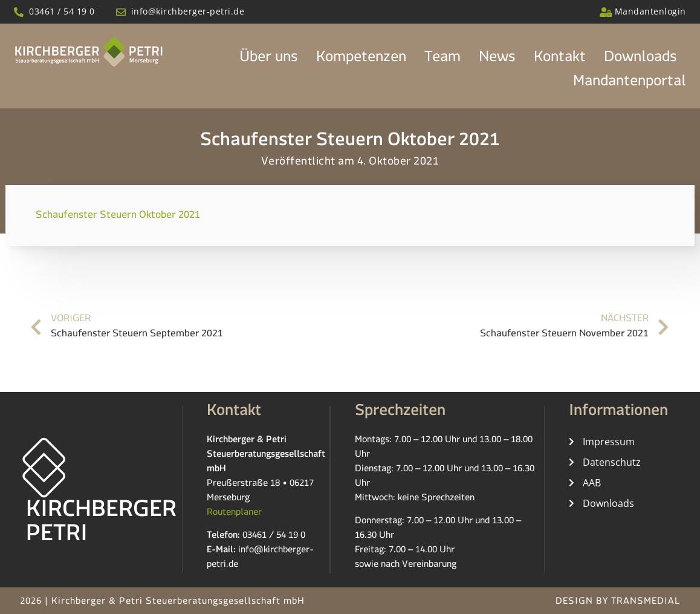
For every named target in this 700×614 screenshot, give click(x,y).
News (497, 60)
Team (442, 60)
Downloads (640, 60)
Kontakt (560, 60)
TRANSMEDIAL (646, 603)
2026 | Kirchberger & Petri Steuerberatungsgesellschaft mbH (162, 603)
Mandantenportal (630, 84)
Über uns (269, 60)
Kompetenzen (361, 60)
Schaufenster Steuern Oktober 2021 (118, 217)
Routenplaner (234, 514)
